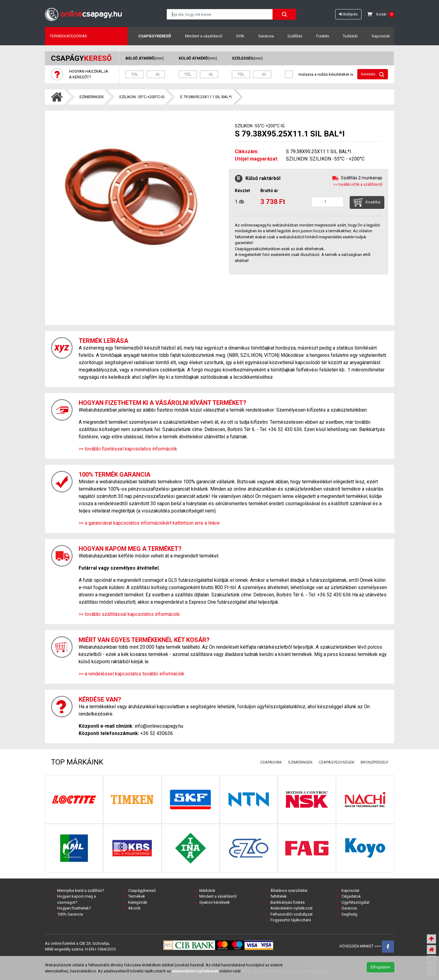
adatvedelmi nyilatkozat (195, 971)
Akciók (134, 908)
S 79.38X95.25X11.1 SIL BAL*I (206, 97)
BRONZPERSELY (374, 762)
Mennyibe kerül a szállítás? (81, 890)
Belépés (348, 14)
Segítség (349, 914)
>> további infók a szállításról (358, 185)
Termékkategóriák (68, 36)
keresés (373, 74)
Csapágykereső (155, 36)
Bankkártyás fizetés (288, 902)
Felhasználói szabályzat (292, 914)
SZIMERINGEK (92, 97)
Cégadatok (351, 896)
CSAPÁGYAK (271, 762)
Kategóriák (138, 902)
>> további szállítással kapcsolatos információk (129, 614)
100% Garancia (70, 914)
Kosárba (367, 202)
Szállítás (295, 36)
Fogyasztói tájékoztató (291, 920)
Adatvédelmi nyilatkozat (292, 908)
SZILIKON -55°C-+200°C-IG (142, 97)
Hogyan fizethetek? (74, 908)
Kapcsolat (381, 36)
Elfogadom (381, 967)
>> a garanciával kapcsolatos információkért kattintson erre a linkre (149, 523)
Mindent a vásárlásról (204, 36)
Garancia (266, 36)
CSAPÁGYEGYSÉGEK (337, 762)
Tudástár (350, 36)
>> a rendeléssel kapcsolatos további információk (132, 674)
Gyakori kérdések (215, 902)
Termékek (137, 896)
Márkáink (207, 890)
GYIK (240, 36)
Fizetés (323, 36)
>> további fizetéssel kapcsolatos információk (128, 449)
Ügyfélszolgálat (355, 902)
